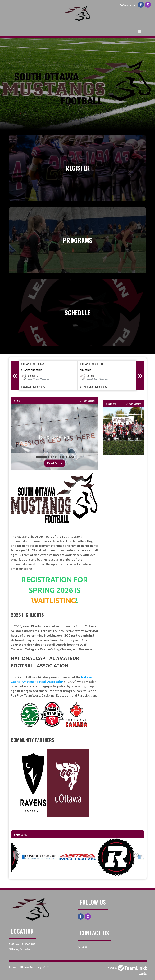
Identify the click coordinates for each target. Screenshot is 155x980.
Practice (85, 370)
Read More (55, 463)
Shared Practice (31, 370)
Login (143, 973)
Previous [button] (15, 375)
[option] (48, 376)
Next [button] (140, 375)
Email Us (83, 947)
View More (88, 401)
